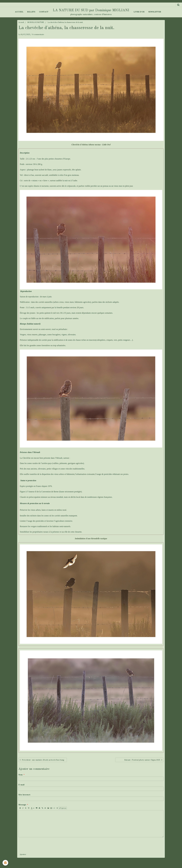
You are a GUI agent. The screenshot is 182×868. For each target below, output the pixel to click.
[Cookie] (5, 863)
